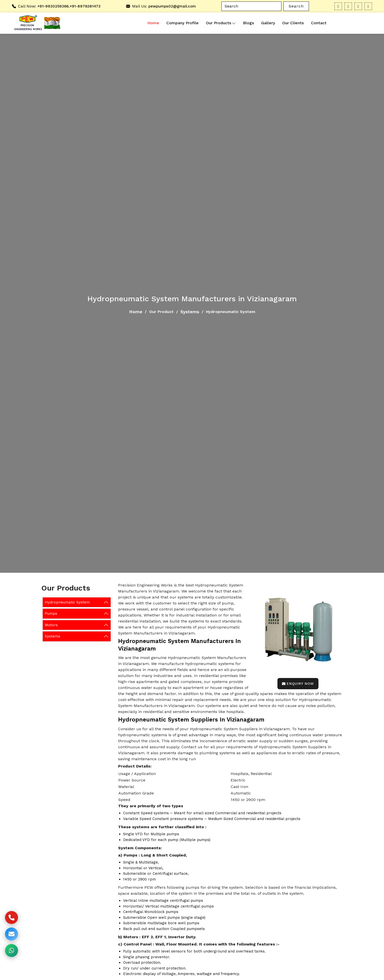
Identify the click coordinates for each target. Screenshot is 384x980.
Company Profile (182, 23)
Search (296, 6)
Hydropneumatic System (67, 602)
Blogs (248, 23)
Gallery (268, 23)
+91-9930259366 (53, 6)
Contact (319, 23)
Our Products (221, 23)
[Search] (251, 6)
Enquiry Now (298, 683)
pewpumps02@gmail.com (172, 6)
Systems (190, 312)
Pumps (51, 613)
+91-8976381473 (85, 6)
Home (153, 23)
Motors (51, 625)
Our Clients (293, 23)
